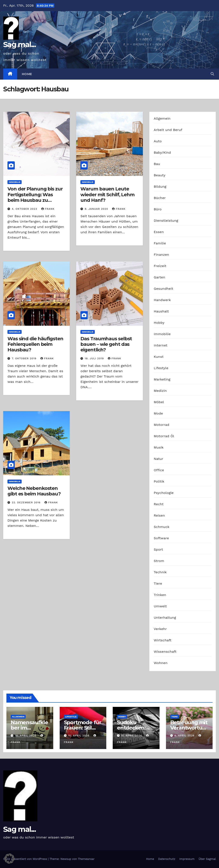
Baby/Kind (162, 152)
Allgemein (162, 118)
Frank (48, 209)
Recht (159, 504)
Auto (158, 141)
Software (161, 538)
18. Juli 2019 (95, 358)
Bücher (160, 198)
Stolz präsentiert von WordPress (26, 859)
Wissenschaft (165, 652)
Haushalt (161, 311)
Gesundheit (164, 289)
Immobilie (15, 182)
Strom (159, 561)
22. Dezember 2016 (27, 502)
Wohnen (161, 663)
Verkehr (160, 629)
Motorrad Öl (164, 436)
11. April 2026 (132, 736)
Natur (159, 459)
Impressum (187, 859)
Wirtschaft (163, 640)
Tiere (158, 583)
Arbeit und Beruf (168, 130)
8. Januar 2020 (97, 209)
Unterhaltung (165, 618)
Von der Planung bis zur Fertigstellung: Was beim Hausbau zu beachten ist (35, 197)
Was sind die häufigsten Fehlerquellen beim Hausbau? (35, 344)
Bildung (160, 187)
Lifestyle (161, 368)
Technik (160, 572)
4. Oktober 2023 (25, 209)
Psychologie (164, 493)
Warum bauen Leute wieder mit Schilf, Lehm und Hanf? (107, 195)
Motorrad (162, 425)
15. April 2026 (79, 736)
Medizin (160, 391)
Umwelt (160, 606)
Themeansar (86, 859)
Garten (160, 277)
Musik (159, 447)
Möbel (159, 402)
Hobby (159, 323)
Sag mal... (19, 45)
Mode (158, 413)
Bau (157, 164)
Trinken (160, 595)
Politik (159, 481)
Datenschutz (167, 859)
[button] (212, 74)
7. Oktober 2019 (25, 358)
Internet (161, 345)
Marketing (162, 379)
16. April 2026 (26, 736)
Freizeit (160, 266)
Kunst (159, 357)
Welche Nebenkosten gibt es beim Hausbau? (34, 491)
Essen (159, 232)
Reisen (159, 515)
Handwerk (162, 300)
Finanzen (161, 255)
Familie (160, 243)
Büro (158, 209)
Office (159, 470)
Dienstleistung (166, 221)
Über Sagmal (207, 859)
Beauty (160, 175)
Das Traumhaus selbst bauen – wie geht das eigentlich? (106, 344)
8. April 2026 (185, 736)
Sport (158, 549)
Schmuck (162, 527)
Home (27, 74)
